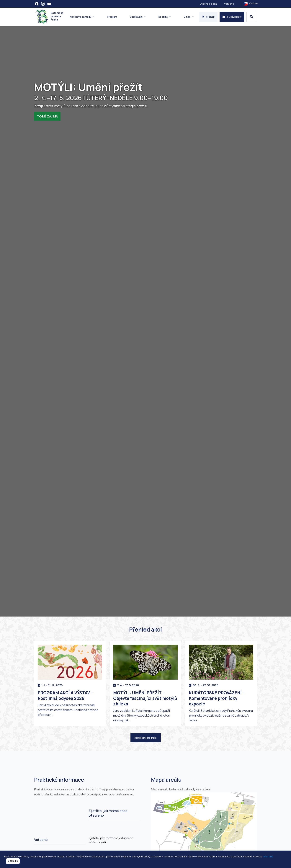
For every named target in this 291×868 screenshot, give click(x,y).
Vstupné (229, 4)
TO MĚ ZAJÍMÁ (47, 116)
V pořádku (13, 861)
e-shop (208, 17)
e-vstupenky (232, 17)
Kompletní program (145, 738)
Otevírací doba (208, 4)
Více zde (268, 856)
